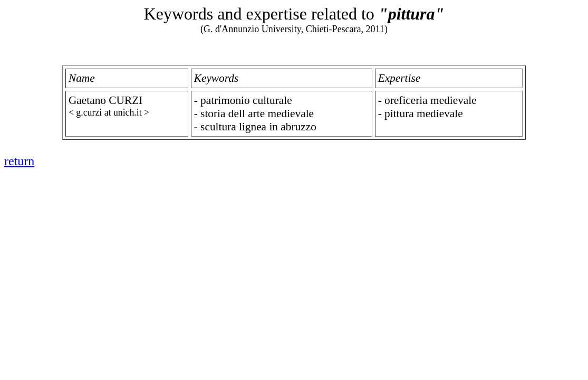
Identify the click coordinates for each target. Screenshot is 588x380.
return (19, 161)
